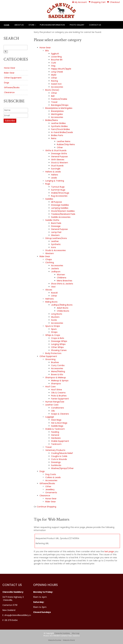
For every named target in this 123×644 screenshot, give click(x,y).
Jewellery (50, 489)
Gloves (49, 290)
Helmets (50, 299)
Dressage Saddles (60, 205)
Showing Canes (59, 350)
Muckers (55, 317)
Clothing (50, 262)
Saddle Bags (57, 426)
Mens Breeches (65, 281)
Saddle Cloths (52, 220)
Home (7, 25)
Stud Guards (57, 166)
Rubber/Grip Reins (66, 144)
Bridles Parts (57, 135)
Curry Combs (58, 365)
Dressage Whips (59, 341)
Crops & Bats (58, 338)
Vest (53, 287)
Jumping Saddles (60, 208)
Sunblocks (56, 465)
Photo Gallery (77, 25)
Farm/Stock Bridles (60, 129)
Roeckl (54, 293)
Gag (53, 66)
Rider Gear (9, 73)
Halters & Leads (53, 172)
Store (32, 25)
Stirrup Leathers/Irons (56, 238)
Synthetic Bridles (59, 126)
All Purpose (57, 202)
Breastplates (57, 111)
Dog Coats (51, 474)
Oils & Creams (58, 393)
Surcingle (56, 169)
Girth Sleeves (58, 160)
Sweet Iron (56, 84)
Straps (54, 332)
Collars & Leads (53, 477)
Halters (55, 175)
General (55, 435)
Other (54, 78)
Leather (55, 241)
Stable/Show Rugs (60, 193)
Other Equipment (13, 78)
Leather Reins (64, 141)
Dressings (56, 462)
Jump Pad (56, 232)
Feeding (55, 432)
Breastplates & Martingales (59, 108)
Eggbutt (55, 54)
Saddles (49, 199)
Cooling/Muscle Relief (62, 453)
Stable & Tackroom (55, 429)
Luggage (50, 417)
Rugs (48, 184)
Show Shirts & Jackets (62, 284)
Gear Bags (56, 420)
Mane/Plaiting (58, 371)
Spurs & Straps (53, 326)
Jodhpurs (56, 272)
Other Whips (57, 347)
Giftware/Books (12, 87)
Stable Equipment (60, 441)
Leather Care (52, 405)
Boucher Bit (57, 60)
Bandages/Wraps (60, 105)
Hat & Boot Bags (59, 423)
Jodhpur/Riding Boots (62, 305)
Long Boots (57, 314)
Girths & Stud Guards (56, 150)
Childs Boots (63, 311)
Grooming (50, 359)
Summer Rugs (58, 190)
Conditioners (58, 408)
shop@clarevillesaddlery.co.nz (19, 615)
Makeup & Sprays (60, 381)
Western (55, 235)
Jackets (55, 269)
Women (61, 275)
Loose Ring (56, 57)
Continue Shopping (46, 507)
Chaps (49, 259)
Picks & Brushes (59, 396)
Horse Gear (10, 68)
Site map (76, 633)
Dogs (7, 83)
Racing (54, 81)
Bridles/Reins (52, 120)
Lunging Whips (58, 344)
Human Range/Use (55, 402)
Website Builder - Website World (61, 640)
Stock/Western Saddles (63, 211)
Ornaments (51, 493)
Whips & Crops (53, 335)
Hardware (56, 438)
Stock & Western (60, 163)
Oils (53, 411)
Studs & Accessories (56, 250)
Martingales (57, 114)
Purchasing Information (52, 25)
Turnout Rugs (58, 187)
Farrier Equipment (60, 399)
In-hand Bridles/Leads (62, 132)
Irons (53, 247)
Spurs (54, 329)
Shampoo (56, 384)
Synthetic (56, 244)
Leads (54, 178)
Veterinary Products (55, 450)
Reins (54, 138)
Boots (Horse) (52, 90)
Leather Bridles (58, 123)
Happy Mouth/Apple (61, 69)
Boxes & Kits (57, 374)
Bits (47, 51)
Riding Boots (51, 302)
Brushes (55, 362)
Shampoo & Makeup (56, 377)
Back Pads (56, 223)
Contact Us (95, 25)
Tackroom (56, 444)
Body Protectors (53, 353)
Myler (54, 75)
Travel (54, 102)
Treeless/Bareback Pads (63, 214)
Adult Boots (63, 308)
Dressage (56, 226)
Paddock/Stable (59, 99)
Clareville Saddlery (62, 633)
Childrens (62, 278)
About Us (19, 25)
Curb (54, 63)
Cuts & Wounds (59, 459)
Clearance (9, 92)
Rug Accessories (59, 196)
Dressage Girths (59, 154)
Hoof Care (50, 387)
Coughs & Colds (59, 456)
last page (109, 551)
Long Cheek (57, 72)
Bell (53, 96)
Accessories (57, 87)
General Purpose (59, 157)
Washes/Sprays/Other (62, 468)
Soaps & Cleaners (60, 414)
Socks (54, 320)
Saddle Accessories (61, 217)
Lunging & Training (55, 181)
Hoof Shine (57, 390)
